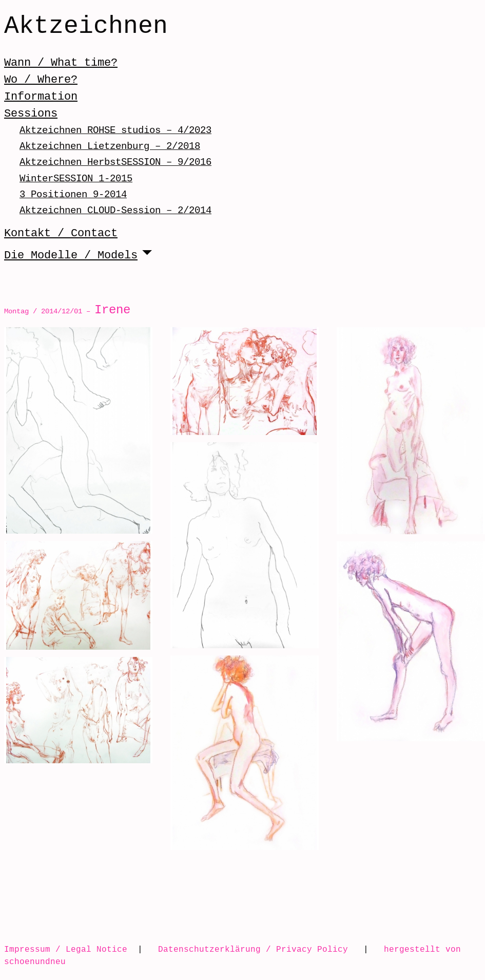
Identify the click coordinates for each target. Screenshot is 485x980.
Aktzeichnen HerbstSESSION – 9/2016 (115, 162)
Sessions (31, 114)
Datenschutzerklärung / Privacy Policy (253, 949)
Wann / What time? (61, 63)
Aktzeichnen (86, 27)
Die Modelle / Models (71, 255)
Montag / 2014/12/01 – (67, 311)
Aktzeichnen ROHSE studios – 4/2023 (115, 130)
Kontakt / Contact (61, 233)
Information (41, 97)
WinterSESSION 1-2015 (76, 178)
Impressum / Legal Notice (66, 949)
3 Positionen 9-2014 (73, 194)
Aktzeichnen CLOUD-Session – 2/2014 (115, 210)
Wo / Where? (41, 80)
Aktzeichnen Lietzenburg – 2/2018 (110, 146)
